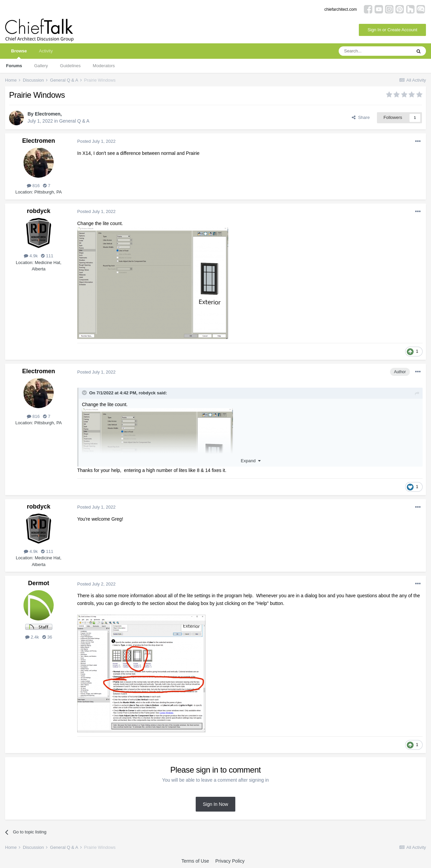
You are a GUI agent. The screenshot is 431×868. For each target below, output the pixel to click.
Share (361, 117)
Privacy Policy (230, 861)
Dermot (38, 583)
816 (33, 186)
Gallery (41, 66)
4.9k (31, 256)
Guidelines (70, 66)
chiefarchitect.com (341, 9)
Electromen (48, 114)
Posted (96, 141)
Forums (14, 66)
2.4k (32, 637)
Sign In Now (215, 804)
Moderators (104, 66)
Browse (19, 54)
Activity (46, 51)
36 (47, 637)
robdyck (39, 211)
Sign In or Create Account (392, 30)
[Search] (375, 51)
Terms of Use (195, 861)
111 (47, 256)
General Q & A (74, 121)
